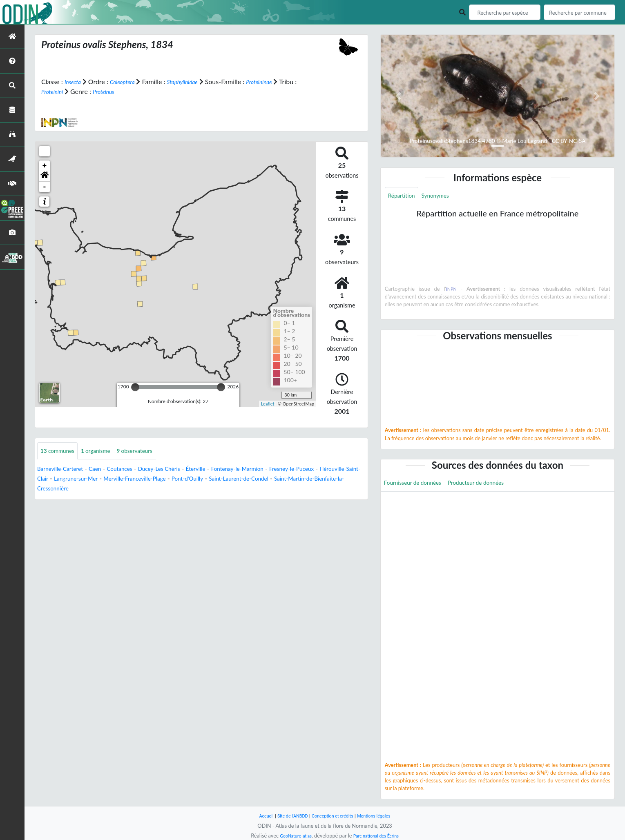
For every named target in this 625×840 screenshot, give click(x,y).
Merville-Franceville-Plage (199, 480)
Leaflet (268, 403)
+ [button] (45, 166)
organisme (105, 451)
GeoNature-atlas (291, 836)
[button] (45, 176)
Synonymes (443, 196)
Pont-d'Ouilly (261, 480)
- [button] (45, 187)
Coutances (133, 470)
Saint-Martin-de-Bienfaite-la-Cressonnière (97, 489)
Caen (105, 470)
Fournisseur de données (418, 485)
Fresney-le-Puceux (334, 470)
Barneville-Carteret (64, 470)
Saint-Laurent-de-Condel (321, 480)
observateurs (150, 451)
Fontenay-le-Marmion (270, 470)
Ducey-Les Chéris (179, 470)
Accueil (256, 816)
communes (61, 451)
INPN (452, 290)
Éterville (222, 470)
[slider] (135, 387)
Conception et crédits (334, 816)
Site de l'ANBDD (287, 816)
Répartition (404, 196)
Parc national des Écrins (379, 836)
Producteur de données (492, 485)
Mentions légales (382, 816)
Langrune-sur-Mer (131, 480)
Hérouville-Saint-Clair (68, 480)
